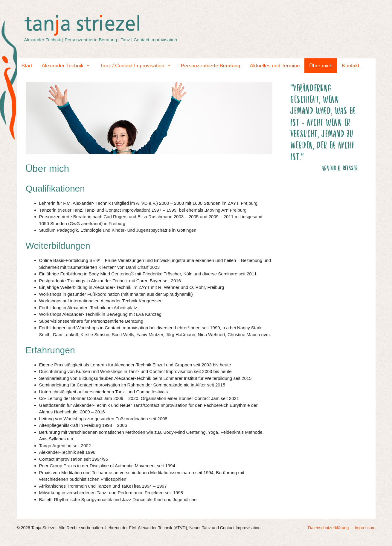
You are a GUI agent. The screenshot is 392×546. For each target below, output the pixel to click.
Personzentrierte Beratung (211, 66)
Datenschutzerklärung (328, 528)
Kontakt (351, 66)
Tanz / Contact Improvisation (138, 66)
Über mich (321, 66)
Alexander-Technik (68, 66)
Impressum (365, 528)
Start (27, 66)
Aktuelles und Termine (275, 66)
